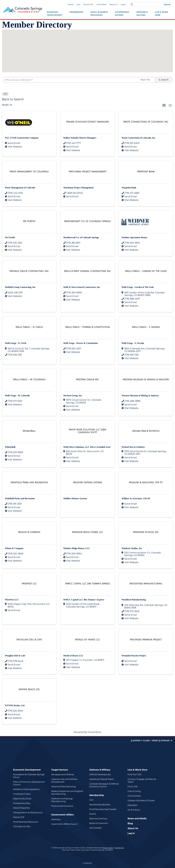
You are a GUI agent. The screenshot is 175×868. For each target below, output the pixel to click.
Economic (55, 14)
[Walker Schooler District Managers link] (87, 122)
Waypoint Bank (129, 188)
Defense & (142, 14)
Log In (123, 4)
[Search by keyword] (71, 80)
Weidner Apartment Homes (134, 237)
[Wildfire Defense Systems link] (87, 483)
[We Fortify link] (29, 221)
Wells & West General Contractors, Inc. (82, 287)
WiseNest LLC (12, 600)
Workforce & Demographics (26, 789)
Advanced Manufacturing (64, 787)
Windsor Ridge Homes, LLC (77, 548)
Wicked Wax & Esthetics (133, 447)
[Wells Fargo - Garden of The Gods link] (146, 271)
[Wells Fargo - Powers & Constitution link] (87, 327)
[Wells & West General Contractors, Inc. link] (87, 271)
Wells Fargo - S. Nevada (133, 343)
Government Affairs (62, 815)
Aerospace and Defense (63, 775)
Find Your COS (134, 775)
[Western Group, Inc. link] (87, 380)
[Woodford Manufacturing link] (146, 584)
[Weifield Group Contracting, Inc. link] (29, 271)
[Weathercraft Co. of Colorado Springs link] (87, 221)
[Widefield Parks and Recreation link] (29, 483)
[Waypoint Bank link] (146, 172)
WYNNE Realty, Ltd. (15, 705)
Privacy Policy (108, 848)
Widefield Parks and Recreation (20, 498)
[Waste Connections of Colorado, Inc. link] (146, 122)
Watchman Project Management (78, 188)
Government (122, 14)
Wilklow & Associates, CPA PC (136, 498)
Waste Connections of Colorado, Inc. (139, 138)
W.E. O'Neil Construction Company (22, 138)
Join (78, 4)
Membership (97, 795)
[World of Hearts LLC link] (87, 640)
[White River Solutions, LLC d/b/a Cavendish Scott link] (88, 431)
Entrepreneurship (22, 803)
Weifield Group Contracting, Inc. (20, 287)
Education (132, 805)
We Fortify (10, 237)
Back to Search (13, 99)
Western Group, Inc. (73, 396)
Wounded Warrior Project (134, 656)
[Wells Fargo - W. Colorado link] (29, 380)
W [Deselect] (5, 94)
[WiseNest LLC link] (29, 584)
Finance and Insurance (62, 806)
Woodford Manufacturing (134, 600)
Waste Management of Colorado (20, 188)
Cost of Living (134, 791)
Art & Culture (134, 810)
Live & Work (161, 14)
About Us (113, 4)
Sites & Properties (21, 808)
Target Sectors (60, 770)
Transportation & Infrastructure (28, 813)
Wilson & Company (14, 548)
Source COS (88, 4)
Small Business (99, 14)
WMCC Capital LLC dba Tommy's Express (84, 600)
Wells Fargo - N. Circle (16, 343)
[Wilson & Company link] (29, 532)
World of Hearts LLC (73, 656)
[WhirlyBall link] (29, 431)
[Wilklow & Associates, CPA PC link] (146, 483)
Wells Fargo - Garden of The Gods (138, 287)
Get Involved (95, 828)
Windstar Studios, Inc (132, 548)
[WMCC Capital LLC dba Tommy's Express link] (87, 584)
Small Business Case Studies (103, 809)
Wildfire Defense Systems (75, 498)
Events (71, 4)
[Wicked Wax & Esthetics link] (146, 431)
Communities (134, 796)
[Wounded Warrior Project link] (146, 640)
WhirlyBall (10, 447)
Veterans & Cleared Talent (102, 779)
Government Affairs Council (64, 824)
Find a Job (132, 787)
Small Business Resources (25, 822)
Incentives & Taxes (22, 794)
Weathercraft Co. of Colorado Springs (81, 237)
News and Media (137, 819)
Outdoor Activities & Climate (141, 801)
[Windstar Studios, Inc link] (146, 532)
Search (167, 5)
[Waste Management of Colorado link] (29, 172)
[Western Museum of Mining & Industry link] (146, 380)
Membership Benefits (100, 805)
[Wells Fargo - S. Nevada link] (146, 327)
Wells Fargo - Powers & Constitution (81, 343)
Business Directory (98, 819)
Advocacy (56, 819)
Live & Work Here (137, 770)
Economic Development (27, 770)
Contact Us (119, 848)
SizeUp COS (19, 817)
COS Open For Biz (22, 827)
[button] (84, 34)
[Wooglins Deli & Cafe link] (29, 640)
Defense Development (100, 775)
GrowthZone (94, 732)
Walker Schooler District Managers (80, 138)
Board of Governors (99, 823)
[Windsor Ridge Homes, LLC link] (87, 532)
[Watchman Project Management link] (88, 172)
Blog (130, 823)
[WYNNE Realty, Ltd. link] (29, 689)
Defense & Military (100, 770)
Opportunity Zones (22, 799)
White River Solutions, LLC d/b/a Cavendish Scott (87, 447)
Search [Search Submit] (164, 80)
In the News (101, 4)
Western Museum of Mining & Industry (140, 396)
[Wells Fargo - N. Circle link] (29, 327)
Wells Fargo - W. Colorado (17, 396)
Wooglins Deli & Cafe (15, 656)
